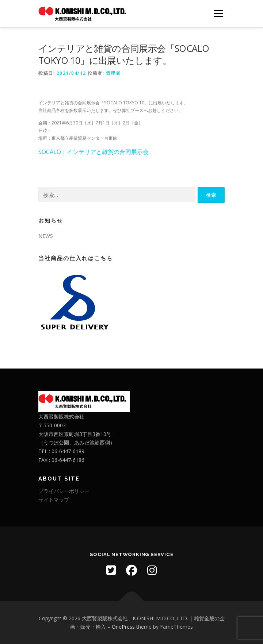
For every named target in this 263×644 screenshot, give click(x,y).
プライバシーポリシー (64, 491)
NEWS (46, 236)
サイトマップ (54, 500)
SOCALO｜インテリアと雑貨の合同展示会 (94, 152)
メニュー (218, 14)
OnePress (123, 627)
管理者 (113, 73)
